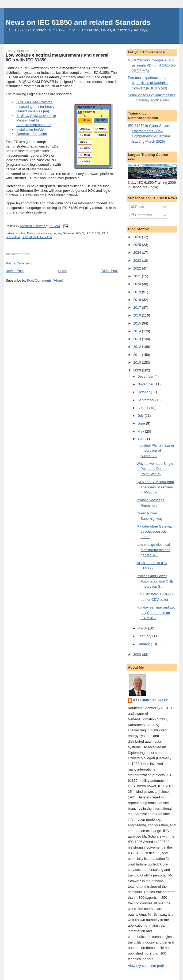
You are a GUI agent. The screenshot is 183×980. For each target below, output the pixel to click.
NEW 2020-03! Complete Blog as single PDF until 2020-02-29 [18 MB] (152, 65)
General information (32, 134)
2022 (138, 268)
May (141, 431)
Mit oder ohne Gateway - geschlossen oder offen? (155, 532)
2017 (138, 307)
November (146, 384)
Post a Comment (19, 263)
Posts (137, 207)
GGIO (80, 233)
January (144, 644)
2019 (138, 292)
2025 (138, 245)
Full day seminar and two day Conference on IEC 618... (156, 613)
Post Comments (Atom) (45, 280)
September (146, 400)
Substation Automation (37, 237)
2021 (138, 276)
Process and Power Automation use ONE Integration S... (155, 581)
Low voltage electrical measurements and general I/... (153, 550)
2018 (138, 300)
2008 (138, 655)
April (142, 439)
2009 (138, 370)
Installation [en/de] (30, 129)
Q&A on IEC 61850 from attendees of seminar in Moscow (155, 487)
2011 (138, 355)
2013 (138, 339)
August (143, 408)
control (21, 233)
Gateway (68, 233)
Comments (141, 215)
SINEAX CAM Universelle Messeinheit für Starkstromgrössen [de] (36, 120)
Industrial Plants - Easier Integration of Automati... (155, 451)
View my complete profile (147, 966)
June (142, 423)
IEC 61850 (93, 233)
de (54, 233)
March (143, 628)
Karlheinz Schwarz (151, 700)
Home (62, 271)
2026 (138, 237)
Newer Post (15, 271)
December (146, 376)
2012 (138, 347)
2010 (138, 362)
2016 (138, 315)
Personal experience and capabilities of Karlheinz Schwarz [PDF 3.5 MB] (148, 83)
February (145, 636)
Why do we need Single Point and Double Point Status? (155, 469)
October (144, 392)
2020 (138, 284)
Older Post (110, 271)
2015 (138, 323)
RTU (105, 233)
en (59, 233)
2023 (138, 261)
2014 (138, 331)
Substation (13, 237)
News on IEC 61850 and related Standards (78, 22)
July (141, 416)
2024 (138, 253)
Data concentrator (39, 233)
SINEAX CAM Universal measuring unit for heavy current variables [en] (35, 107)
